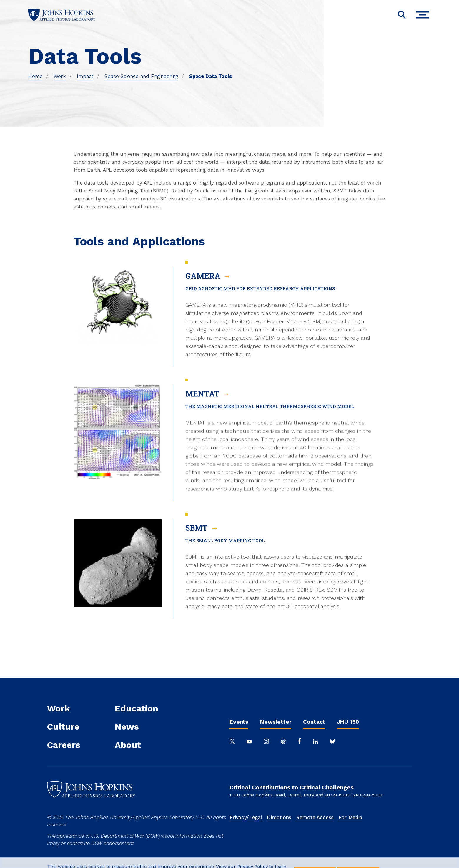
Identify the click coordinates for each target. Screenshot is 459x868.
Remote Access (315, 817)
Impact (85, 76)
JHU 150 (348, 722)
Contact (314, 722)
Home (35, 76)
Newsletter (276, 722)
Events (239, 722)
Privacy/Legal (246, 817)
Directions (279, 817)
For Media (350, 817)
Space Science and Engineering (141, 76)
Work (60, 76)
